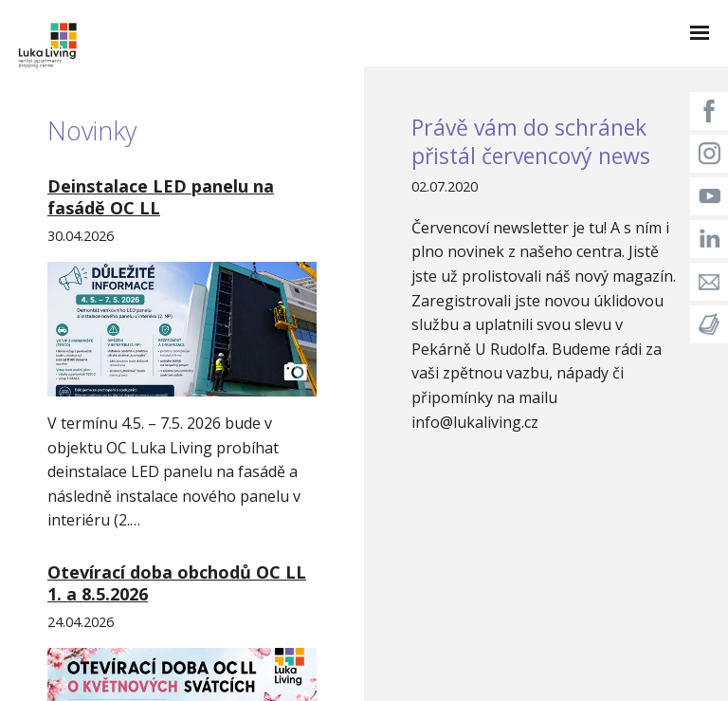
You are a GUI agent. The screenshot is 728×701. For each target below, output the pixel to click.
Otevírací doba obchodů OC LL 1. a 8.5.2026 (177, 583)
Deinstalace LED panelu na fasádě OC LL (161, 197)
